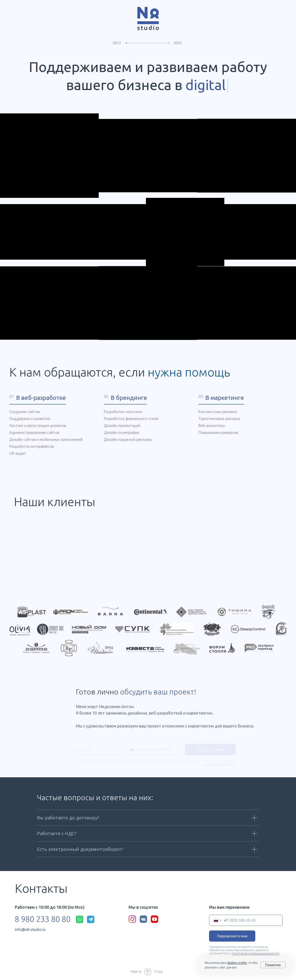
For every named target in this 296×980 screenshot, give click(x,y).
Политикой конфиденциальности (256, 953)
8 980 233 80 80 (43, 919)
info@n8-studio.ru (30, 930)
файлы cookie (237, 963)
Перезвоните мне (232, 936)
